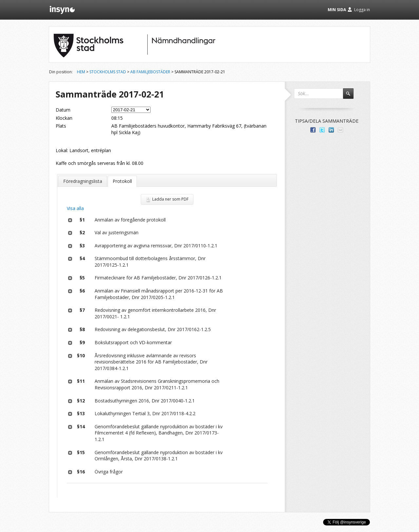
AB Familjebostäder (150, 72)
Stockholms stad (108, 72)
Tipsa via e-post (340, 130)
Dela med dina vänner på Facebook (313, 130)
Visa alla (75, 208)
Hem (81, 72)
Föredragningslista (83, 181)
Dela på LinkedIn (331, 130)
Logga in (362, 10)
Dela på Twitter (322, 130)
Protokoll (122, 181)
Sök (351, 97)
